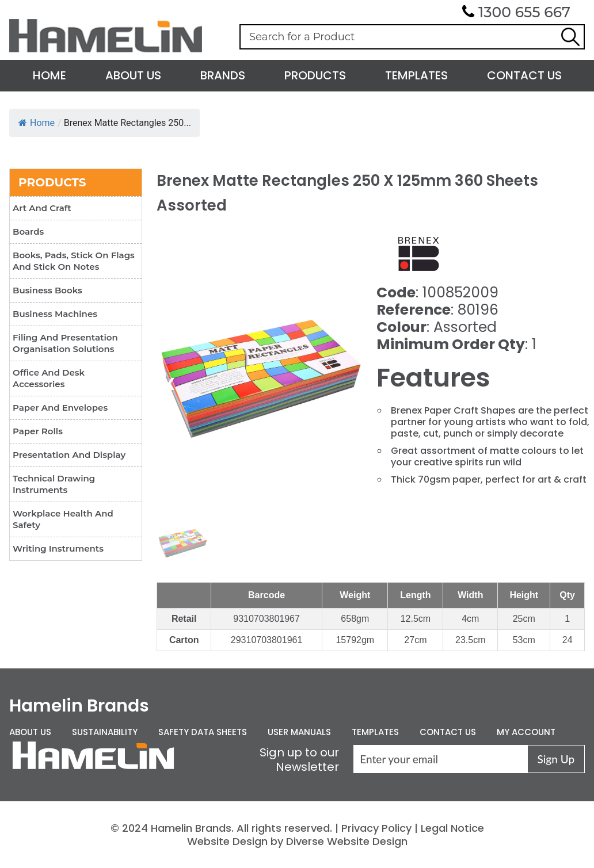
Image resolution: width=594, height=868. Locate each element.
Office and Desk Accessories (49, 378)
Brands (223, 75)
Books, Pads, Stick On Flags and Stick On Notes (74, 261)
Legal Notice (452, 828)
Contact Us (524, 75)
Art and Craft (42, 208)
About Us (133, 75)
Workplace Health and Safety (63, 519)
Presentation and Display (69, 455)
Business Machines (55, 314)
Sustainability (105, 732)
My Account (526, 732)
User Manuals (299, 732)
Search (570, 37)
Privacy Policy (376, 828)
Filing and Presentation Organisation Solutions (65, 343)
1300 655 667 (524, 12)
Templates (416, 75)
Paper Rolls (38, 431)
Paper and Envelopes (60, 408)
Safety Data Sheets (203, 732)
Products (315, 75)
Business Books (47, 290)
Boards (28, 232)
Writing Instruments (58, 548)
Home (49, 75)
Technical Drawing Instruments (54, 484)
